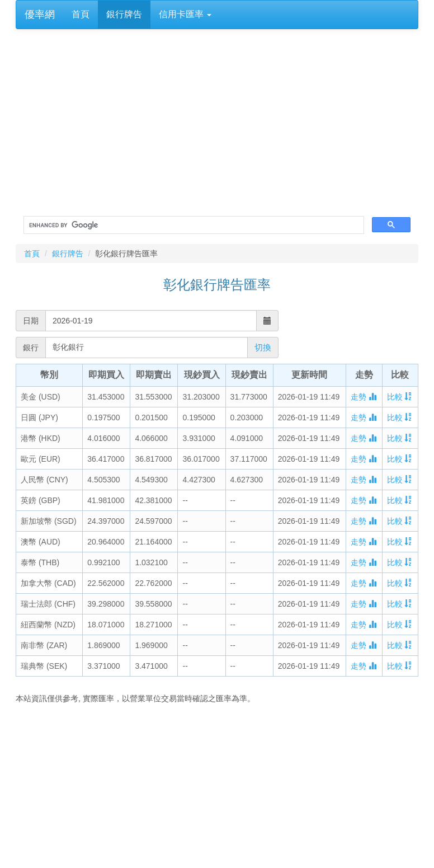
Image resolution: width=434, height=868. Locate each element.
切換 (263, 347)
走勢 (364, 397)
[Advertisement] (217, 787)
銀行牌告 (124, 14)
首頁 (81, 14)
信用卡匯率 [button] (185, 14)
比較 (400, 397)
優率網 (40, 15)
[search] (193, 225)
